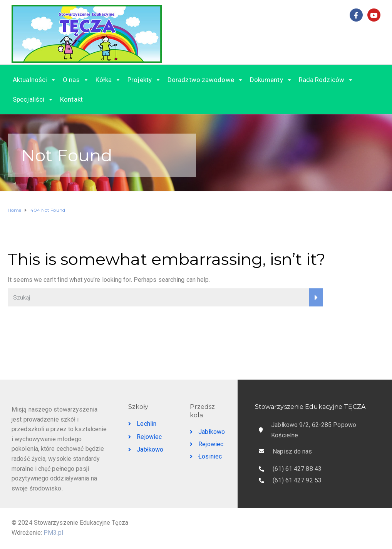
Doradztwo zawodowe (201, 80)
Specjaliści (28, 99)
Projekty (140, 80)
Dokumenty (266, 80)
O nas (71, 80)
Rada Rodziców (322, 80)
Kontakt (71, 99)
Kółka (104, 80)
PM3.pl (53, 533)
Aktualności (30, 80)
